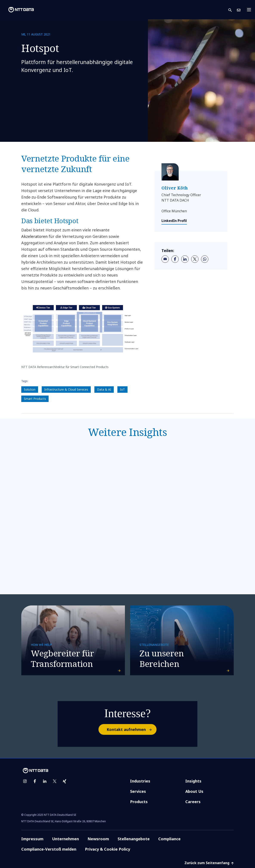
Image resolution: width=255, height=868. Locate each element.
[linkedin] (185, 259)
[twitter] (195, 259)
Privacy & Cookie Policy (108, 849)
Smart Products (35, 399)
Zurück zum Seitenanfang (209, 863)
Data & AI (104, 389)
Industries (140, 781)
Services (138, 791)
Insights (193, 781)
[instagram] (25, 781)
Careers (193, 802)
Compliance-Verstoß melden (49, 849)
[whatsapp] (205, 259)
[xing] (65, 781)
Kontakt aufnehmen (131, 729)
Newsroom (98, 839)
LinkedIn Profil (174, 221)
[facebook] (175, 259)
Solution (30, 389)
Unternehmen (65, 839)
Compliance (169, 839)
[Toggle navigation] (250, 10)
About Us (194, 791)
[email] (165, 259)
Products (139, 802)
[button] (233, 10)
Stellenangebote (134, 839)
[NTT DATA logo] (18, 10)
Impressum (32, 839)
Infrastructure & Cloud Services (66, 389)
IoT (122, 389)
